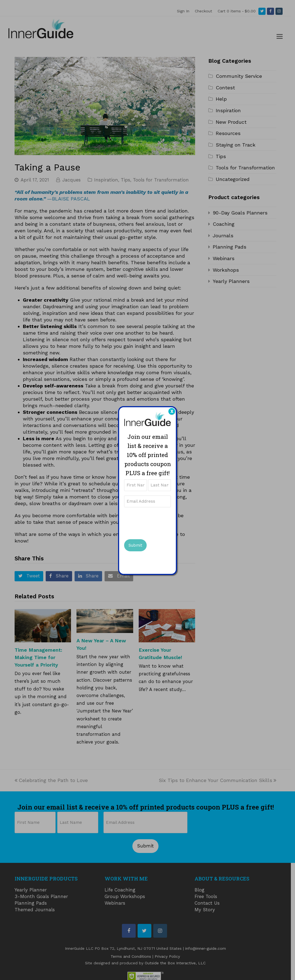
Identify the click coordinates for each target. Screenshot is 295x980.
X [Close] (172, 411)
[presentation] (166, 522)
